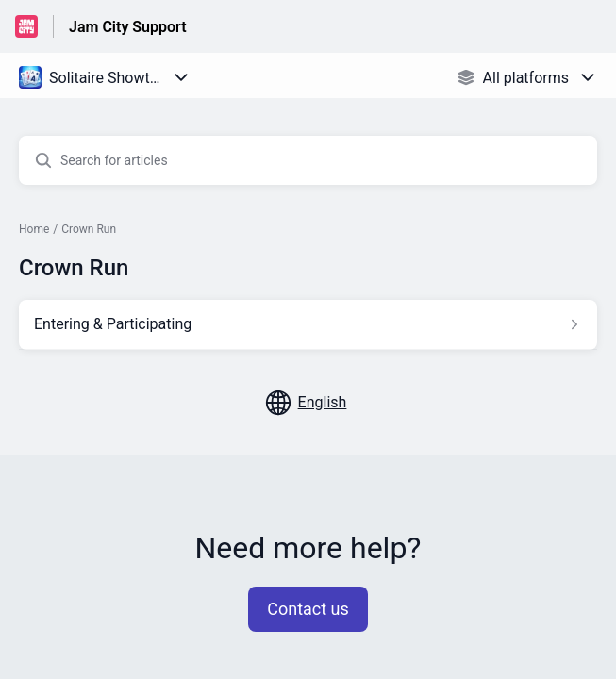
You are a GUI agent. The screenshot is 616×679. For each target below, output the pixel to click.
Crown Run (89, 229)
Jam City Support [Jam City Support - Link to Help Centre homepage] (128, 27)
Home (34, 229)
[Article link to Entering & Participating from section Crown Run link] (308, 324)
